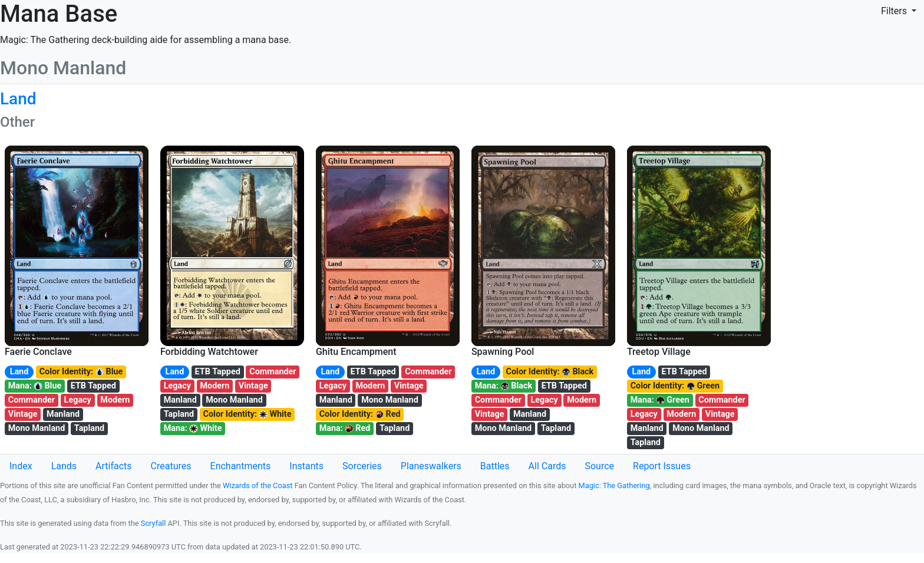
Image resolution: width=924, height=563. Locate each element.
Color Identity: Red (360, 414)
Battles (495, 466)
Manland (63, 414)
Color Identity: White (247, 414)
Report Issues (662, 466)
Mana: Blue (35, 386)
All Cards (547, 466)
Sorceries (362, 466)
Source (599, 466)
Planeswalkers (431, 466)
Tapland (89, 428)
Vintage (23, 414)
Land (19, 372)
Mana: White (193, 428)
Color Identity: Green (675, 386)
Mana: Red (345, 428)
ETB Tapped (93, 386)
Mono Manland (37, 428)
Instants (306, 466)
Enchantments (241, 466)
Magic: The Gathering (614, 485)
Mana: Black (504, 386)
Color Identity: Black (550, 372)
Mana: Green (660, 400)
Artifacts (114, 466)
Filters (895, 11)
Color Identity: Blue (81, 372)
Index (21, 466)
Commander (32, 400)
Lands (64, 466)
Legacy (78, 400)
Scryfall (154, 523)
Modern (115, 400)
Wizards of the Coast (258, 485)
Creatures (171, 466)
